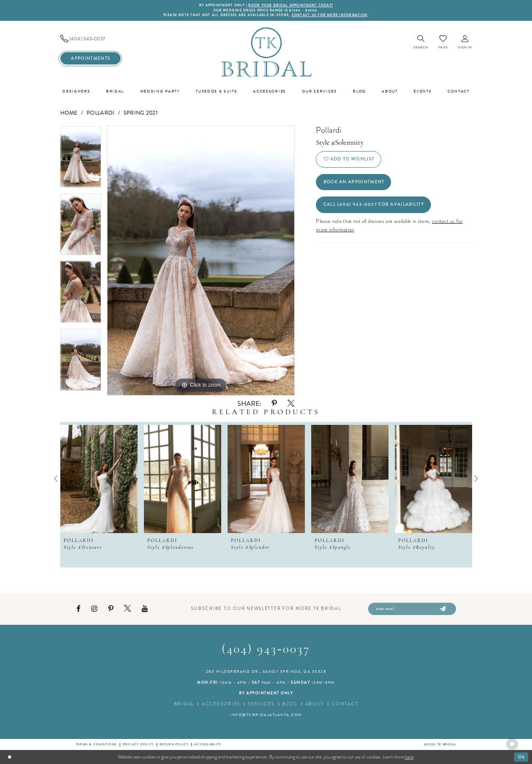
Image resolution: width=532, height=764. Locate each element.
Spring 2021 (141, 113)
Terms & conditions (96, 744)
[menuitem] (90, 39)
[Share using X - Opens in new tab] (291, 404)
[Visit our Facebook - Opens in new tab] (78, 609)
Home (69, 113)
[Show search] (421, 43)
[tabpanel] (81, 160)
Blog (290, 704)
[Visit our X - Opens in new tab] (127, 609)
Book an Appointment (354, 182)
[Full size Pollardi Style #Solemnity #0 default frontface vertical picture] (201, 261)
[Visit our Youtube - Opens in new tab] (145, 609)
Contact (345, 704)
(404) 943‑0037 (266, 650)
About (315, 704)
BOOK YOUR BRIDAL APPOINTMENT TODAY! (291, 5)
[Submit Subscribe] (442, 609)
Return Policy (174, 744)
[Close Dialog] (10, 757)
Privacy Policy (138, 744)
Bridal (184, 704)
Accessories (221, 704)
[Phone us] (90, 39)
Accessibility (208, 744)
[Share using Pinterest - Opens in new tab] (274, 403)
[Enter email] (412, 609)
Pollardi (101, 113)
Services (261, 704)
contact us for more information (330, 15)
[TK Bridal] (266, 52)
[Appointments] (90, 58)
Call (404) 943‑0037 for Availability (374, 204)
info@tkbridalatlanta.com (266, 715)
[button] (465, 43)
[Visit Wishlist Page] (443, 42)
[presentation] (99, 479)
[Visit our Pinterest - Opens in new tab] (111, 609)
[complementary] (470, 717)
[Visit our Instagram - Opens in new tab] (94, 609)
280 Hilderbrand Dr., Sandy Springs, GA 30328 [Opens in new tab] (266, 671)
